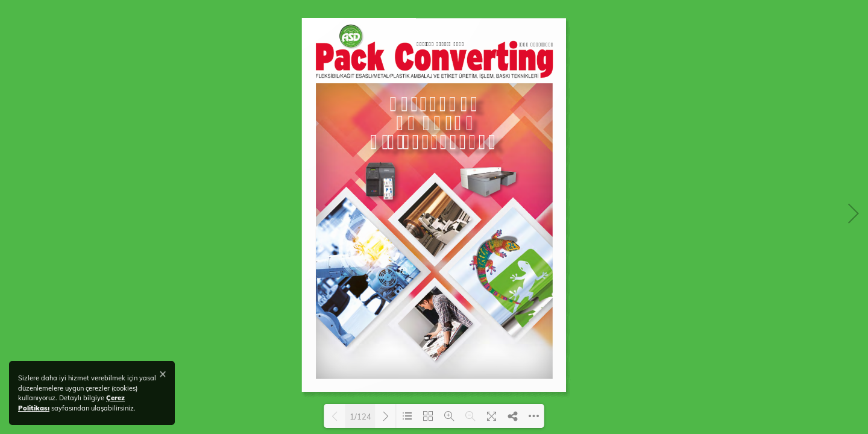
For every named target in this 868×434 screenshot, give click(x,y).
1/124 (360, 417)
